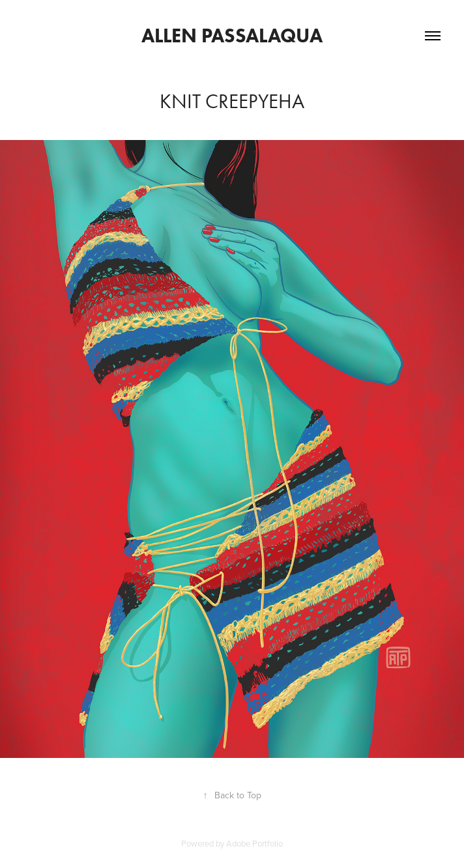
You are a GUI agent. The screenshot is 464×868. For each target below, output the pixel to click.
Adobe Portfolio (254, 843)
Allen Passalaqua (232, 35)
